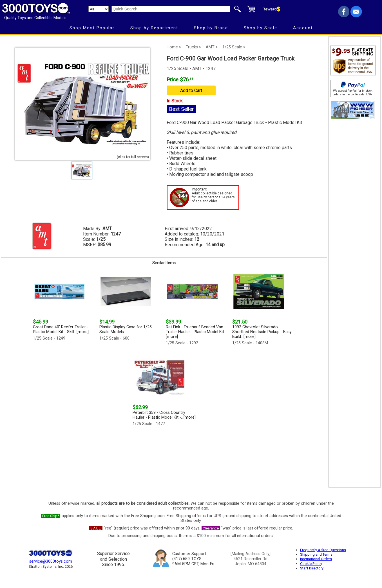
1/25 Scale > (234, 47)
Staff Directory (312, 568)
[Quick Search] (171, 9)
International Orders (316, 559)
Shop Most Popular (92, 28)
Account (303, 28)
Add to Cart (191, 90)
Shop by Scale (261, 28)
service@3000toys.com (51, 561)
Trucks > (194, 47)
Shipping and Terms (316, 554)
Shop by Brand (211, 28)
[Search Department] (99, 9)
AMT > (212, 47)
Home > (174, 47)
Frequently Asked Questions (323, 550)
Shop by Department (154, 28)
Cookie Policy (311, 564)
